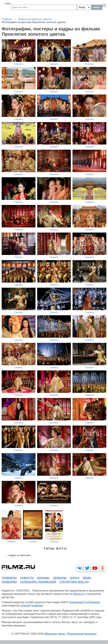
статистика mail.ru (74, 582)
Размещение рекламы (82, 634)
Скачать (19, 64)
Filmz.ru (78, 594)
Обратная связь (55, 634)
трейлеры (9, 578)
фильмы (43, 578)
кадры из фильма (19, 555)
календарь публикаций (38, 582)
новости (27, 578)
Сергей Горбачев (31, 606)
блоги (75, 578)
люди (87, 578)
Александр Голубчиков (84, 602)
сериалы (60, 578)
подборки (9, 582)
